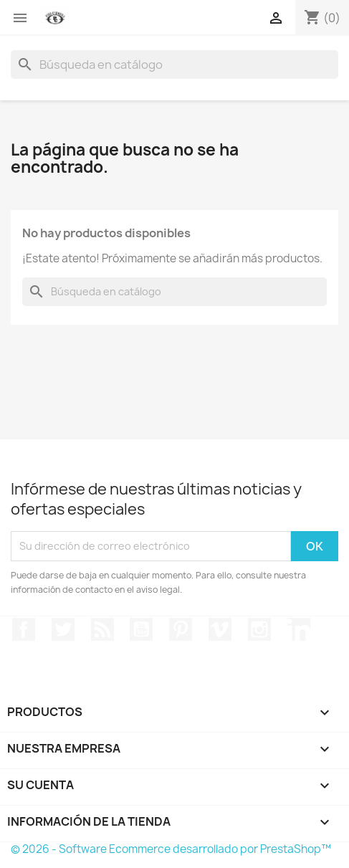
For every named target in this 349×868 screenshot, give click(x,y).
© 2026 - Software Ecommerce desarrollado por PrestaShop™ (171, 849)
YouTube (141, 629)
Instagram (259, 629)
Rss (102, 629)
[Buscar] (174, 65)
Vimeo (220, 629)
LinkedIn (299, 629)
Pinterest (181, 629)
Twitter (63, 629)
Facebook (24, 629)
